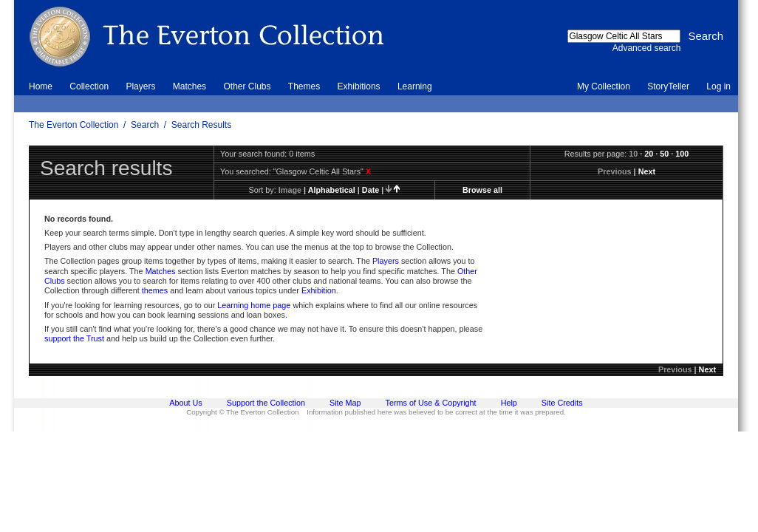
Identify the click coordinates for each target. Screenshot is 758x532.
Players (140, 86)
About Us (185, 403)
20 (649, 154)
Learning (415, 86)
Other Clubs (247, 86)
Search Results (201, 125)
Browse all (482, 190)
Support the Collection (266, 403)
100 (682, 154)
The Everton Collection (74, 125)
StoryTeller (668, 86)
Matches (189, 86)
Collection (89, 86)
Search (145, 125)
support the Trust (74, 338)
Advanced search (647, 48)
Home (41, 86)
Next (647, 171)
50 (664, 154)
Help (509, 403)
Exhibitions (359, 86)
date (371, 190)
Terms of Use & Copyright (431, 403)
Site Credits (562, 403)
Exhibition (319, 290)
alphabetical (332, 190)
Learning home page (254, 305)
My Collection (604, 86)
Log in (718, 86)
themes (155, 290)
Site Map (345, 403)
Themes (304, 86)
